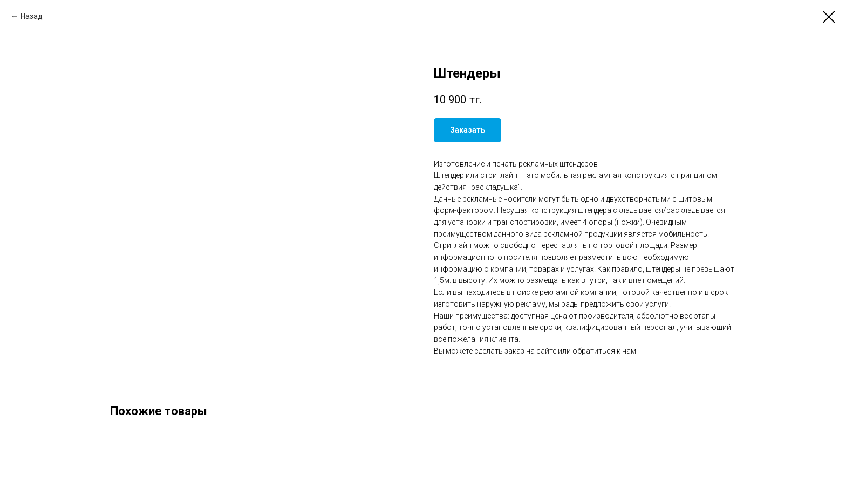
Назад (32, 16)
